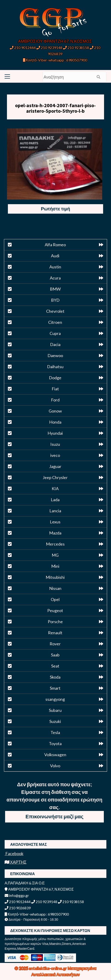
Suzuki (55, 721)
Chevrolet (55, 311)
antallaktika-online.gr (48, 968)
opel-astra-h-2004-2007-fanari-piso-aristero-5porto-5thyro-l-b (55, 108)
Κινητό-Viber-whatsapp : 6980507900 (55, 60)
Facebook (14, 853)
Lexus (55, 522)
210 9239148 (49, 47)
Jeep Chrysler (55, 477)
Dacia (55, 344)
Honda (55, 422)
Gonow (55, 411)
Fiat (55, 389)
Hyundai (55, 433)
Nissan (55, 588)
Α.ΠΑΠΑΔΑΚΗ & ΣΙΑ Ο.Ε (25, 883)
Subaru (55, 710)
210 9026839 (18, 908)
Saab (55, 655)
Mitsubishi (55, 577)
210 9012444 (23, 47)
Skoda (55, 677)
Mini (55, 566)
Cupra (55, 333)
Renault (55, 633)
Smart (55, 688)
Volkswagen (55, 755)
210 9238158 (76, 47)
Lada (55, 500)
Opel (55, 599)
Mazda (55, 533)
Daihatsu (55, 367)
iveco (55, 455)
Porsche (55, 622)
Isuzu (55, 444)
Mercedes (55, 544)
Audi (55, 256)
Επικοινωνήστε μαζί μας (54, 816)
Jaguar (55, 466)
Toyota (55, 743)
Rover (55, 644)
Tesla (55, 732)
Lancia (55, 511)
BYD (55, 300)
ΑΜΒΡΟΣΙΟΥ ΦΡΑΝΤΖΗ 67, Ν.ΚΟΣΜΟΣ (55, 41)
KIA (55, 488)
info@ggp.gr (17, 895)
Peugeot (55, 610)
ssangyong (55, 699)
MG (55, 555)
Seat (55, 666)
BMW (55, 289)
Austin (55, 267)
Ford (55, 400)
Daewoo (55, 355)
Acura (55, 278)
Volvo (55, 766)
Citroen (55, 322)
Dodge (55, 378)
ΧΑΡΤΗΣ (16, 862)
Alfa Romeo (55, 245)
